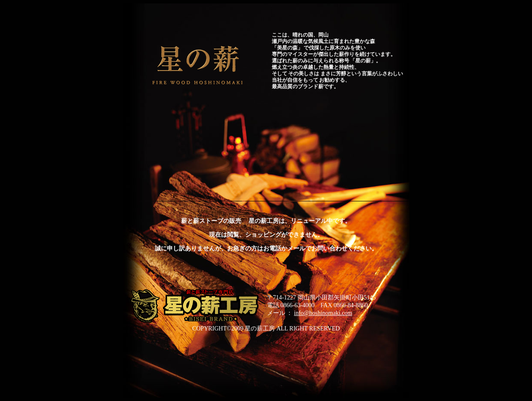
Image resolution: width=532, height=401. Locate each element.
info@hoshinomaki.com (323, 313)
